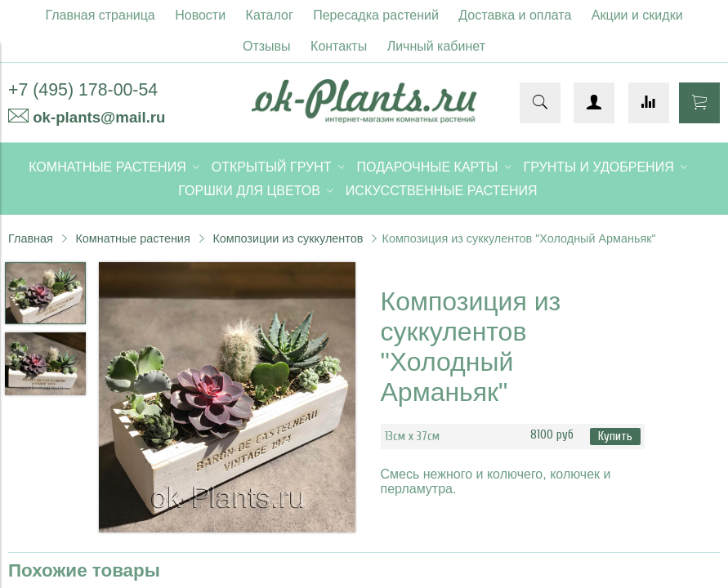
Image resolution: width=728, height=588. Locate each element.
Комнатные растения (132, 238)
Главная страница (100, 15)
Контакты (339, 46)
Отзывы (267, 46)
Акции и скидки (637, 15)
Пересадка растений (376, 15)
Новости (200, 15)
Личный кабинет (436, 46)
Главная (31, 238)
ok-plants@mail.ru (99, 117)
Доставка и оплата (515, 15)
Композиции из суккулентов (288, 238)
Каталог (270, 15)
